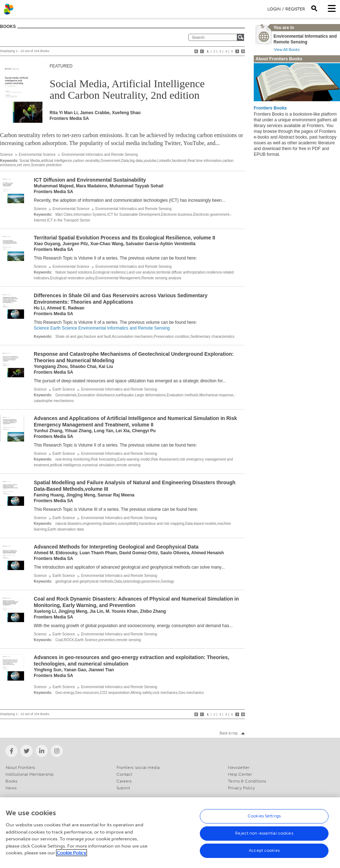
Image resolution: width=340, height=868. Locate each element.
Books (11, 781)
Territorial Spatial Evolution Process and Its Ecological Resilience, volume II (125, 238)
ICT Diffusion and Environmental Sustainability (90, 180)
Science (6, 155)
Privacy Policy (241, 788)
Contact (124, 774)
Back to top (229, 733)
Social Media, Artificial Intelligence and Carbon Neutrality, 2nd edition (127, 89)
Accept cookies (264, 854)
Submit (123, 788)
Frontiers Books (270, 108)
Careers (124, 781)
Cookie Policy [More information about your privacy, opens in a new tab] (72, 856)
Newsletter (239, 767)
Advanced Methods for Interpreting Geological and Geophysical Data (116, 547)
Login (274, 9)
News (11, 788)
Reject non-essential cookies (264, 837)
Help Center (240, 774)
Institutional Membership (29, 774)
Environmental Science (37, 155)
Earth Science (64, 328)
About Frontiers (20, 767)
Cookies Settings (264, 820)
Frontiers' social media (138, 767)
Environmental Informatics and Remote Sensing (100, 155)
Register (295, 9)
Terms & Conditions (247, 781)
